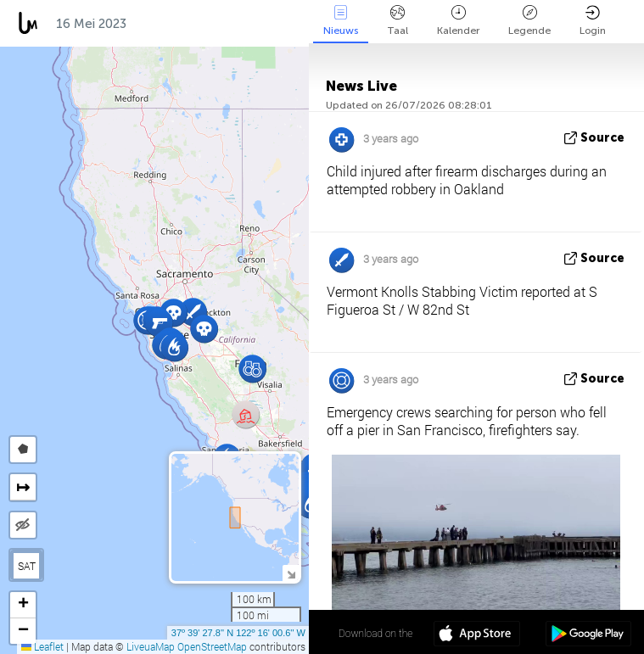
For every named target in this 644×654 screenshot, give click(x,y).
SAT (27, 566)
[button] (252, 369)
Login (593, 21)
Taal (398, 21)
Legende (529, 21)
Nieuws (341, 21)
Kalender (458, 21)
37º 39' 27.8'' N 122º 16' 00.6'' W (238, 633)
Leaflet (42, 646)
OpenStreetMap (212, 646)
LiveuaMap (151, 646)
